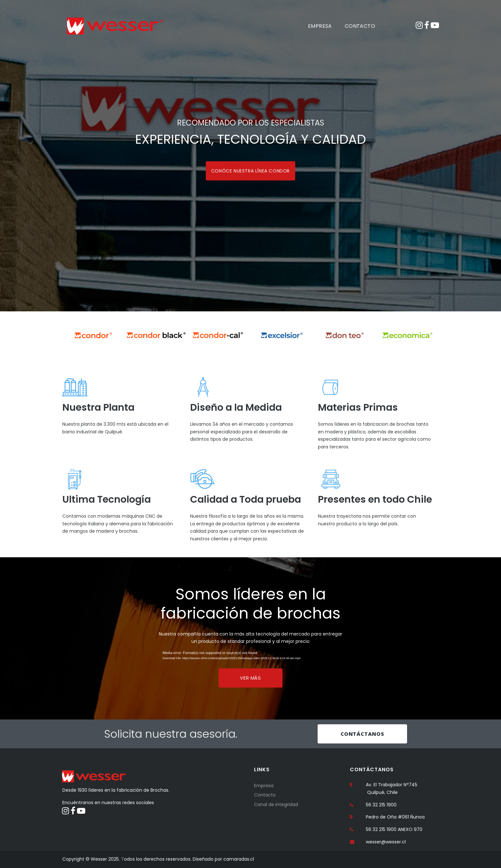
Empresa (264, 786)
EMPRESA (320, 26)
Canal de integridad (276, 804)
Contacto (265, 795)
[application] (250, 657)
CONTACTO (360, 26)
